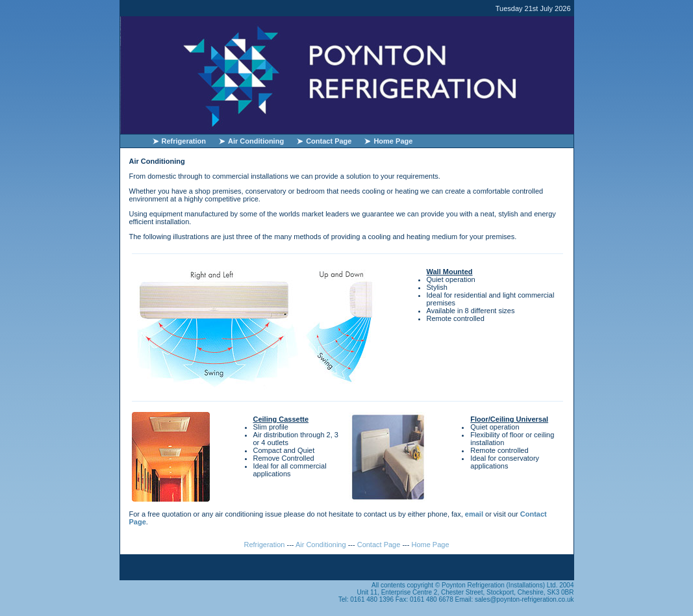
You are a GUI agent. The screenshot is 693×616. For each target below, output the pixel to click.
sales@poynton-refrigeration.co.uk (524, 599)
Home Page (393, 141)
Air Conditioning (256, 141)
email (474, 514)
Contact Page (329, 141)
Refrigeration (184, 141)
